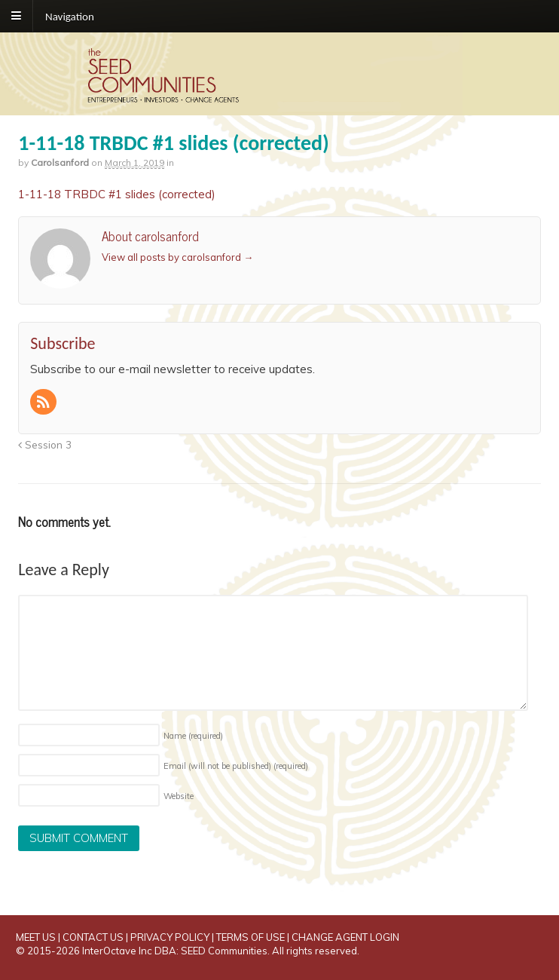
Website (179, 796)
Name (193, 736)
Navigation (70, 16)
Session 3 (45, 444)
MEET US (36, 937)
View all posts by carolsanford (177, 257)
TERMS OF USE (250, 937)
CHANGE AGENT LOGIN (345, 937)
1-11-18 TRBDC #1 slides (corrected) (117, 194)
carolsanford (60, 162)
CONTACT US (93, 937)
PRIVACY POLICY (170, 937)
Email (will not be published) (236, 766)
